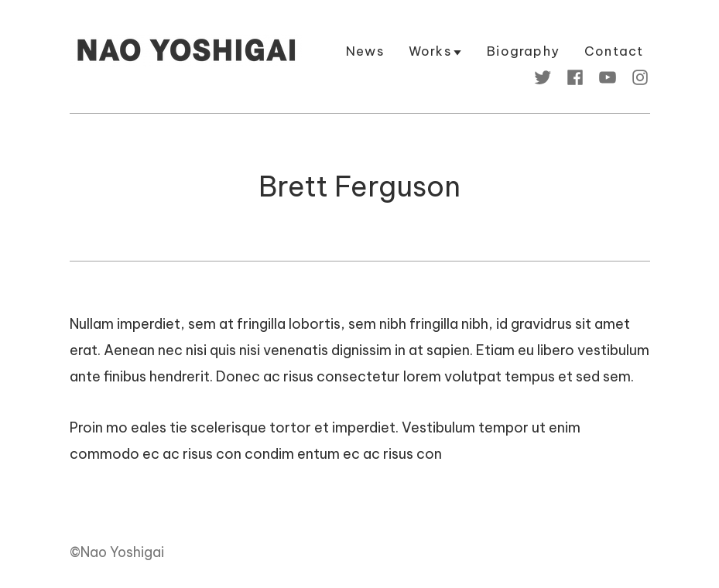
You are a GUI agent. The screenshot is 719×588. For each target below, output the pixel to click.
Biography (523, 52)
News (365, 52)
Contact (614, 52)
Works (430, 52)
